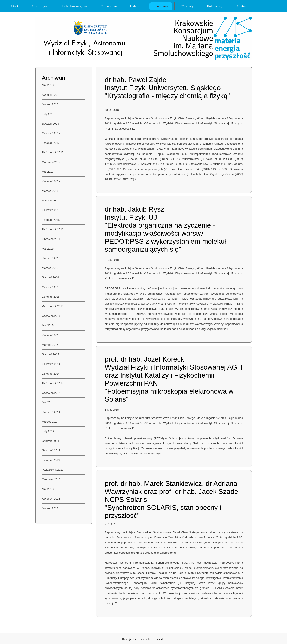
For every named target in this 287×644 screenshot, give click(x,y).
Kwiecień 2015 (51, 335)
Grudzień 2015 (51, 287)
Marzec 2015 (50, 345)
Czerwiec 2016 (51, 239)
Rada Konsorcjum (74, 6)
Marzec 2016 (50, 268)
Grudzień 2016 (51, 210)
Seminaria (161, 6)
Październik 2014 (53, 383)
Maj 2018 (48, 85)
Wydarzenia (109, 6)
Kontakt (242, 6)
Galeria (135, 6)
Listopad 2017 (51, 143)
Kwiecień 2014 (51, 412)
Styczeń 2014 (51, 441)
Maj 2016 (48, 249)
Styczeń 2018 (51, 124)
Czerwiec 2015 (51, 316)
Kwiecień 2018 (51, 95)
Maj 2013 (48, 489)
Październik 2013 (53, 470)
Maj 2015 (48, 325)
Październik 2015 (53, 306)
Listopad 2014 (51, 374)
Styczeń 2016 (51, 277)
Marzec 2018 (50, 104)
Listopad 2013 (51, 460)
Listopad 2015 (51, 297)
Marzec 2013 (50, 508)
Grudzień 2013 (51, 450)
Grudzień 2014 (51, 364)
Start (15, 6)
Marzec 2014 (50, 422)
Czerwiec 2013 (51, 479)
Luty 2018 (48, 114)
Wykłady (187, 6)
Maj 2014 (48, 402)
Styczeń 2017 (51, 200)
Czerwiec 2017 (51, 162)
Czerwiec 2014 (51, 393)
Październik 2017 (53, 152)
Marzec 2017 (50, 191)
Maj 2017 (48, 172)
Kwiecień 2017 (51, 181)
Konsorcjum (40, 6)
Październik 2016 (53, 229)
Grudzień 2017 (51, 133)
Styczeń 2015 (51, 354)
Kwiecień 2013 (51, 499)
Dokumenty (215, 6)
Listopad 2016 (51, 220)
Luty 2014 (48, 431)
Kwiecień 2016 (51, 258)
